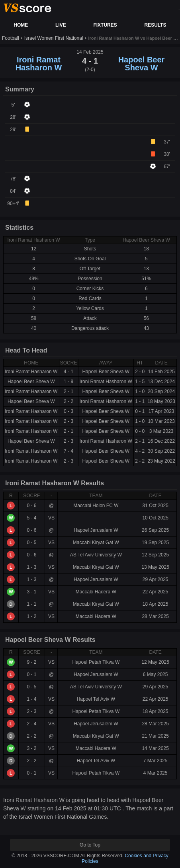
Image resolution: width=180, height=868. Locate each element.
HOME (21, 25)
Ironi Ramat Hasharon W (39, 64)
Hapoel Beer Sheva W (142, 64)
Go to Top (90, 845)
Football (11, 38)
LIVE (61, 25)
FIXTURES (105, 25)
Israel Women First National (54, 38)
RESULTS (155, 25)
